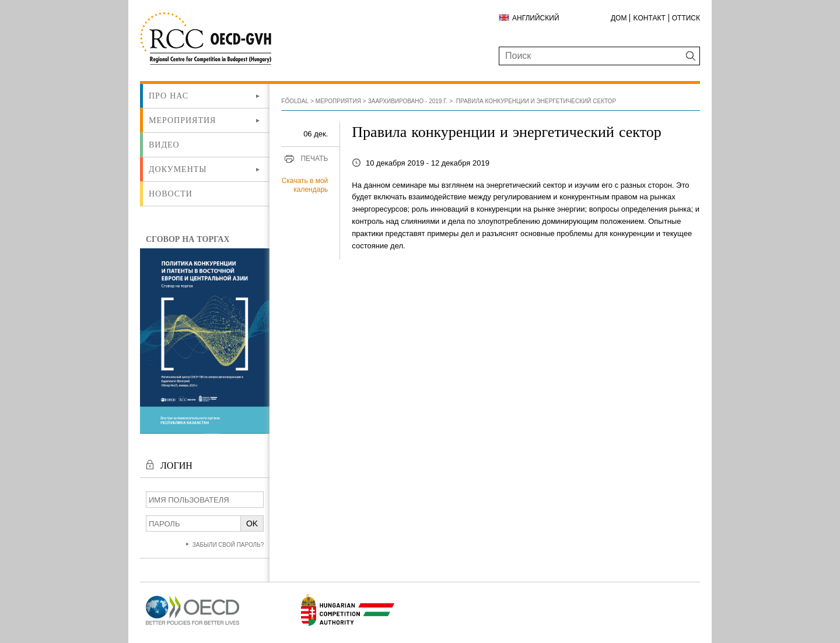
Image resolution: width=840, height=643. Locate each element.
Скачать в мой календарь (305, 185)
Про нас (169, 96)
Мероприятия (182, 120)
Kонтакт (649, 18)
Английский (536, 18)
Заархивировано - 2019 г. (408, 101)
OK (252, 523)
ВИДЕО (164, 145)
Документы (178, 169)
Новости (171, 194)
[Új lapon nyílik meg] (192, 625)
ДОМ (619, 18)
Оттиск (686, 18)
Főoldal (295, 101)
